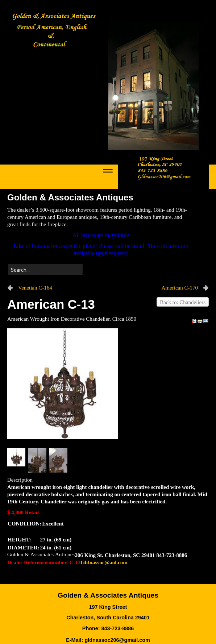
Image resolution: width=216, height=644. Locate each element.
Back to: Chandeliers (183, 302)
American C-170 (180, 288)
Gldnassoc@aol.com (104, 562)
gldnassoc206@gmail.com (117, 640)
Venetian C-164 (35, 288)
